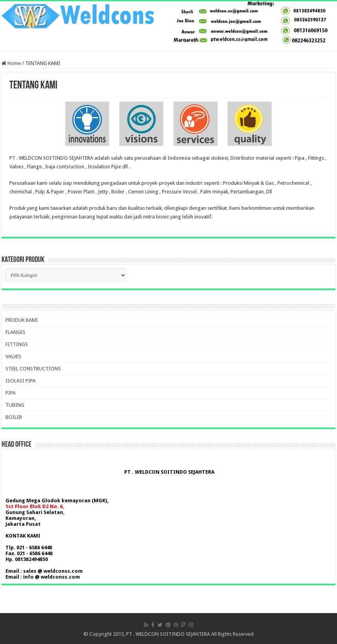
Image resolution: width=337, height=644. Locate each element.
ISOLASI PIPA (21, 381)
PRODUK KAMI (22, 320)
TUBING (15, 405)
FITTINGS (17, 344)
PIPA (11, 393)
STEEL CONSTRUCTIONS (33, 369)
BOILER (14, 417)
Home (11, 63)
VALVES (13, 356)
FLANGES (15, 332)
